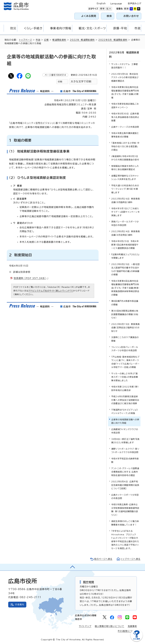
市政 (38, 40)
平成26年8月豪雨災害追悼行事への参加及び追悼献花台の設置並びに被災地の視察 (125, 400)
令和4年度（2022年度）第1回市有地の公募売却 (125, 388)
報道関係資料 (59, 40)
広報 (46, 40)
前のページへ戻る (103, 559)
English (101, 3)
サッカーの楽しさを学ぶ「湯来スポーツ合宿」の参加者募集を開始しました (125, 377)
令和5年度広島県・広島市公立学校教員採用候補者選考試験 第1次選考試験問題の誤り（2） (125, 510)
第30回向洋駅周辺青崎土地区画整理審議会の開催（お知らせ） (125, 314)
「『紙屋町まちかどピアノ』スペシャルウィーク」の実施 (125, 411)
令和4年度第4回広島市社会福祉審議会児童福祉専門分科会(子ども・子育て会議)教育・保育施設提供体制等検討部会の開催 (125, 288)
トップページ (26, 40)
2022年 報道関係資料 (82, 40)
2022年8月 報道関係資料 (113, 40)
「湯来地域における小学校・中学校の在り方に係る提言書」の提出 (125, 146)
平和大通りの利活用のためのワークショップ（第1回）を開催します (125, 189)
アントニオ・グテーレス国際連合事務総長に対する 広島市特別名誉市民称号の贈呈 (125, 472)
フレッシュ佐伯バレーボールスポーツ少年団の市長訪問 (125, 349)
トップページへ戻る (131, 559)
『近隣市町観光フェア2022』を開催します (125, 256)
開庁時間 (89, 582)
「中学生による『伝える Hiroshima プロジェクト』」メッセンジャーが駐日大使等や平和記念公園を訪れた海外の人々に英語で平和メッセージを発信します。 (125, 540)
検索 (109, 16)
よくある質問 (89, 16)
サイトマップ (85, 626)
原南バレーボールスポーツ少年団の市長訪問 (125, 223)
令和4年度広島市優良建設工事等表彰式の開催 (125, 135)
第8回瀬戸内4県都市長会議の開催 (125, 303)
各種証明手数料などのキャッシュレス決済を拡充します (125, 177)
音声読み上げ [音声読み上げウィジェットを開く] (135, 3)
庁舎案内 (20, 605)
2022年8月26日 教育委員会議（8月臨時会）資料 (126, 200)
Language (116, 4)
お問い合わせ (131, 16)
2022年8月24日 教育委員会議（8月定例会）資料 (126, 233)
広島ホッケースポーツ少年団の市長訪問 (125, 497)
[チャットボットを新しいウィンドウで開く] (137, 641)
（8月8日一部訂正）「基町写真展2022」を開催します (125, 441)
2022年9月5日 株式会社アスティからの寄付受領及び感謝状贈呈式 (125, 77)
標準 (102, 9)
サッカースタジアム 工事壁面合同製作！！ (125, 66)
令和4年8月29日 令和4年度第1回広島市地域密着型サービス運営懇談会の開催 (125, 245)
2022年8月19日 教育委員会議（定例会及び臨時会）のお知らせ (125, 328)
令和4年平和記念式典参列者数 (125, 460)
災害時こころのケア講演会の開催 (125, 339)
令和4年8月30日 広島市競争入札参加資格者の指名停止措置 (125, 117)
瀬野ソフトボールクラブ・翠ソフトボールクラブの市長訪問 (125, 451)
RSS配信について (127, 631)
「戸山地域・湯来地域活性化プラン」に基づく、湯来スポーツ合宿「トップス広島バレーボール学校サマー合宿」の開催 (125, 362)
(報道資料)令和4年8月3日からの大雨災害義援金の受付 (125, 158)
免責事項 (132, 626)
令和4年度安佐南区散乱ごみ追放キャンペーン (125, 106)
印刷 (60, 82)
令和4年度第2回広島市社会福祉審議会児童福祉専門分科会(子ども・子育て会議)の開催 (125, 92)
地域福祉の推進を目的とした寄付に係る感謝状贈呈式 (125, 168)
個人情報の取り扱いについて (110, 626)
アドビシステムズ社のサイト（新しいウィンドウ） (51, 291)
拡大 (108, 9)
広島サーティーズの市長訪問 (125, 127)
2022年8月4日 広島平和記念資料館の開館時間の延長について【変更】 (125, 485)
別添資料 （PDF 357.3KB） (31, 278)
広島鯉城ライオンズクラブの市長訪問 (125, 431)
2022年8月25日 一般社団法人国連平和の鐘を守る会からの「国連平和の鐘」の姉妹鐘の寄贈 (125, 269)
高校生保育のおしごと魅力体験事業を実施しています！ (125, 523)
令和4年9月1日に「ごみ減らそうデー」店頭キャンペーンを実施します (126, 212)
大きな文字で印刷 (81, 81)
